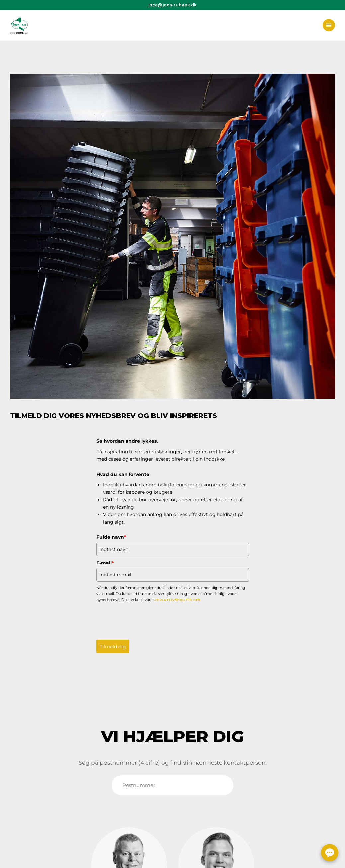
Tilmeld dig (113, 647)
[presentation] (147, 619)
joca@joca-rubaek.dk (172, 5)
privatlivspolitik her (178, 600)
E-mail (105, 563)
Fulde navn (111, 537)
